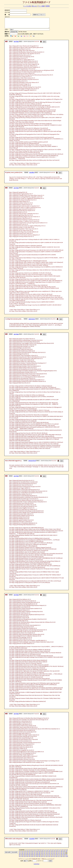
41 (20, 855)
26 (32, 853)
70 (42, 857)
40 (66, 853)
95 (54, 858)
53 (49, 855)
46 (32, 855)
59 (64, 855)
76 (57, 857)
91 (44, 858)
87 (35, 858)
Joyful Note (36, 866)
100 (67, 858)
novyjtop (16, 43)
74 (52, 857)
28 (37, 853)
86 (32, 858)
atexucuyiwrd (32, 463)
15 (55, 852)
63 (25, 857)
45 (30, 855)
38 (61, 853)
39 (64, 853)
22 (22, 853)
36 (57, 853)
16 (57, 852)
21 (20, 853)
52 (47, 855)
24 (27, 853)
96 (57, 858)
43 (25, 855)
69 (39, 857)
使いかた (35, 6)
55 (54, 855)
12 (47, 852)
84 (27, 858)
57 (59, 855)
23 (25, 853)
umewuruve (32, 321)
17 (59, 852)
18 (62, 852)
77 (59, 857)
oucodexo (32, 174)
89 (39, 858)
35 (54, 853)
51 (44, 855)
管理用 (48, 6)
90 (42, 858)
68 (37, 857)
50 (42, 855)
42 (22, 855)
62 (22, 857)
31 (44, 853)
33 (49, 853)
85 (30, 858)
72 (47, 857)
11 (45, 852)
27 (35, 853)
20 (67, 852)
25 (30, 853)
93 (49, 858)
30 (42, 853)
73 (49, 857)
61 (20, 857)
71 (44, 857)
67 (35, 857)
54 (52, 855)
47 (35, 855)
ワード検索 (41, 6)
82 (22, 858)
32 (47, 853)
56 (57, 855)
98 (61, 858)
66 (32, 857)
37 (59, 853)
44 (27, 855)
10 (42, 852)
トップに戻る (27, 6)
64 (27, 857)
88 (37, 858)
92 (47, 858)
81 (20, 858)
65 (30, 857)
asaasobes (32, 841)
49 (39, 855)
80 (66, 857)
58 (61, 855)
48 (37, 855)
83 (25, 858)
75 (54, 857)
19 (64, 852)
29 (39, 853)
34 (52, 853)
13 (50, 852)
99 (64, 858)
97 (59, 858)
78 (61, 857)
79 (64, 857)
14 (52, 852)
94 (52, 858)
